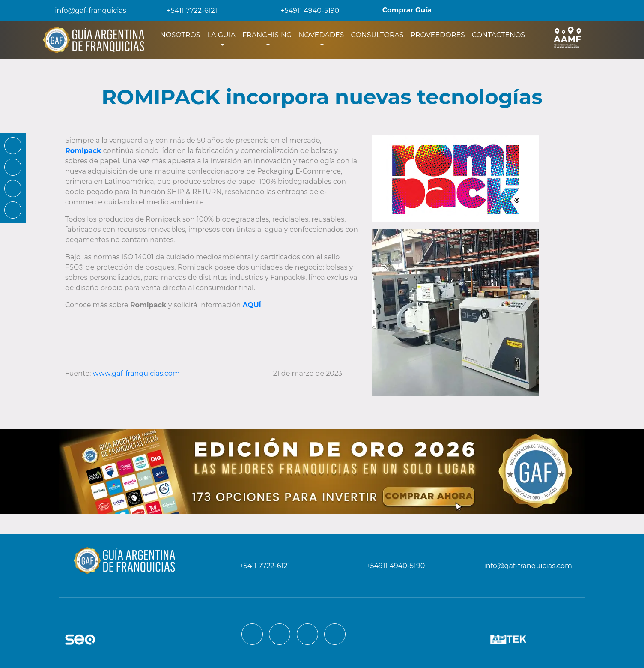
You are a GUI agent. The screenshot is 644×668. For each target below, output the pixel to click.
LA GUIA (221, 35)
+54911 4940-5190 (304, 10)
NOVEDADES (321, 35)
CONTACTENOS (498, 35)
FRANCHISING (267, 35)
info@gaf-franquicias (84, 10)
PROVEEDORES (438, 35)
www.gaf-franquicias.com (136, 373)
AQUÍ (252, 305)
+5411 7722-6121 (186, 10)
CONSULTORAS (377, 35)
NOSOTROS (182, 34)
